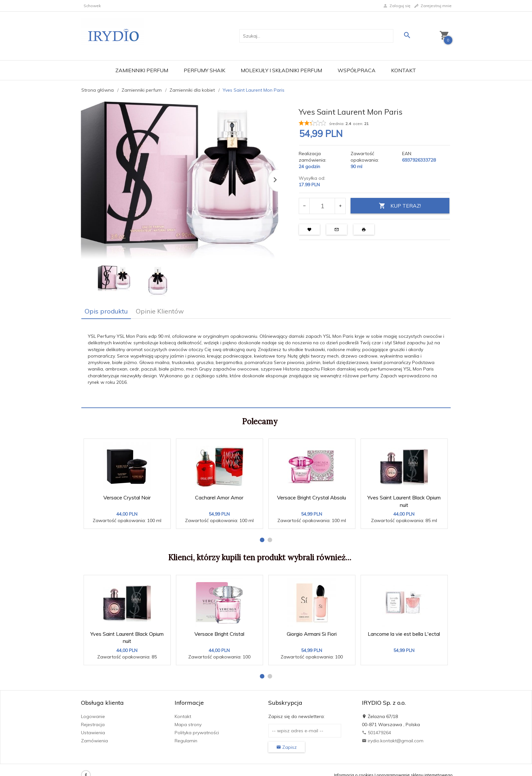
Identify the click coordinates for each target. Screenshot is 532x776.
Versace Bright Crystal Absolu (312, 497)
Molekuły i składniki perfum (281, 70)
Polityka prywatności (197, 733)
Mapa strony (188, 725)
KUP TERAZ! (400, 206)
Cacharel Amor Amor (219, 497)
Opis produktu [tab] (106, 311)
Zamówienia (94, 741)
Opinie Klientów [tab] (160, 311)
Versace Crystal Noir (127, 497)
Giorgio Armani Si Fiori (312, 634)
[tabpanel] (266, 363)
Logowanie (93, 716)
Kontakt (404, 70)
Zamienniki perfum (142, 70)
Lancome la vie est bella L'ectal (404, 634)
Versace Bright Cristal (219, 634)
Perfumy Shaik (204, 70)
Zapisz (287, 747)
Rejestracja (93, 725)
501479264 (376, 733)
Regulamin (186, 741)
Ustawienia (93, 733)
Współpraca (357, 70)
